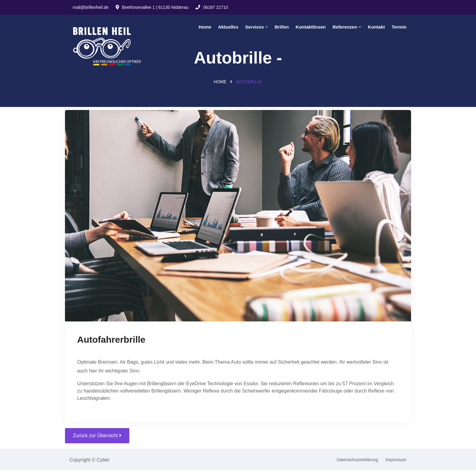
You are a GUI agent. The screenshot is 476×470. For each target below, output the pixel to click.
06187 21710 (212, 7)
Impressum (396, 460)
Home (205, 27)
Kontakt (376, 27)
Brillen (282, 27)
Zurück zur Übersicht (97, 436)
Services (255, 27)
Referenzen (345, 27)
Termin (399, 27)
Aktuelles (228, 27)
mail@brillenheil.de (91, 7)
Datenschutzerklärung (357, 460)
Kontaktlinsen (311, 27)
